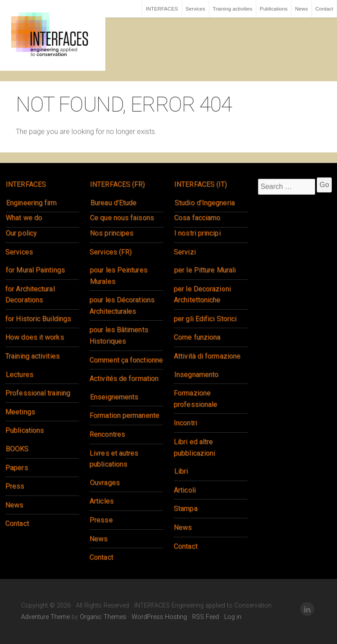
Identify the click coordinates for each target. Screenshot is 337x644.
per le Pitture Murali (205, 270)
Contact (324, 9)
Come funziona (197, 337)
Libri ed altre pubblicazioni (194, 447)
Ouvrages (105, 483)
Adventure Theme (45, 617)
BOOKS (17, 449)
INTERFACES (162, 9)
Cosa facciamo (197, 218)
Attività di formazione (207, 356)
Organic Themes (103, 617)
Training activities (233, 9)
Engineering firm (32, 203)
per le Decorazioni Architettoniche (202, 295)
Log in (233, 617)
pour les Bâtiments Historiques (119, 335)
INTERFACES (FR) (118, 184)
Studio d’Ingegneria (205, 203)
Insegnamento (196, 374)
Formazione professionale (195, 399)
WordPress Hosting (159, 617)
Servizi (185, 252)
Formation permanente (124, 415)
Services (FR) (111, 252)
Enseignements (114, 397)
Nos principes (112, 233)
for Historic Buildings (38, 319)
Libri (181, 471)
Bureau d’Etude (113, 203)
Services (195, 9)
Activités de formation (124, 378)
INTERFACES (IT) (201, 184)
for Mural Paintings (35, 270)
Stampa (186, 508)
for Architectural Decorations (30, 295)
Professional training (38, 393)
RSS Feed (206, 617)
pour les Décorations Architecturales (122, 306)
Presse (101, 520)
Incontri (185, 423)
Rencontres (107, 434)
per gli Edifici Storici (205, 319)
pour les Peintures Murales (119, 276)
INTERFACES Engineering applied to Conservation (53, 35)
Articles (102, 501)
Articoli (185, 490)
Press (15, 486)
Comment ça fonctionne (126, 360)
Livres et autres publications (114, 459)
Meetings (20, 412)
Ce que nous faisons (122, 218)
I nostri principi (197, 233)
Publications (274, 9)
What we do (24, 218)
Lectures (20, 374)
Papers (17, 468)
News (301, 9)
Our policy (21, 233)
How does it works (35, 337)
